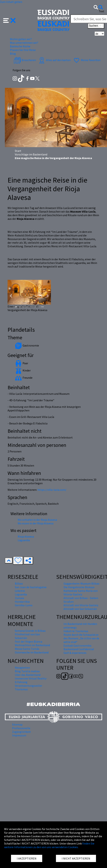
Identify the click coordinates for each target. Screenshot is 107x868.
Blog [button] (13, 54)
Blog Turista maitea (27, 671)
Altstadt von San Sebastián (80, 609)
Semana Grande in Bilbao (30, 631)
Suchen (96, 26)
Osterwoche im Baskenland (32, 652)
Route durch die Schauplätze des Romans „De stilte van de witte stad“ (81, 638)
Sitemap (17, 724)
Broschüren (25, 60)
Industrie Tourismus (76, 631)
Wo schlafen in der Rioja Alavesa (37, 520)
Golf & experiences (75, 653)
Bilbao (19, 583)
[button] (9, 20)
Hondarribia (22, 602)
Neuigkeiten (22, 668)
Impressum (19, 735)
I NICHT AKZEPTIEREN (76, 858)
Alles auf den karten (54, 60)
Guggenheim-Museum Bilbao (81, 583)
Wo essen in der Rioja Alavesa (36, 523)
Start (18, 151)
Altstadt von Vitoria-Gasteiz (81, 605)
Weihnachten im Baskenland (32, 645)
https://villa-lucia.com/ (52, 490)
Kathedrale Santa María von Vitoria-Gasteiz (81, 593)
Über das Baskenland (28, 675)
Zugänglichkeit (21, 732)
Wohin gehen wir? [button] (21, 39)
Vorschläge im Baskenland (31, 154)
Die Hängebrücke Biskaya (79, 587)
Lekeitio (20, 591)
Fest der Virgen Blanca (29, 642)
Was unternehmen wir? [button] (24, 43)
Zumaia (19, 598)
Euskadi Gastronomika (77, 645)
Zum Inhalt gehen (11, 2)
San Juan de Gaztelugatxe (31, 587)
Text (101, 11)
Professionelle (21, 728)
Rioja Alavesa (26, 536)
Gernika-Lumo (24, 605)
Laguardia (24, 540)
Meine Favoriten (87, 60)
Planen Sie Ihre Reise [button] (23, 50)
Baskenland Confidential (79, 649)
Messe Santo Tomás (27, 649)
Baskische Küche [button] (20, 46)
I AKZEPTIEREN (27, 858)
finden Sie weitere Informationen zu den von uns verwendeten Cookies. (49, 845)
